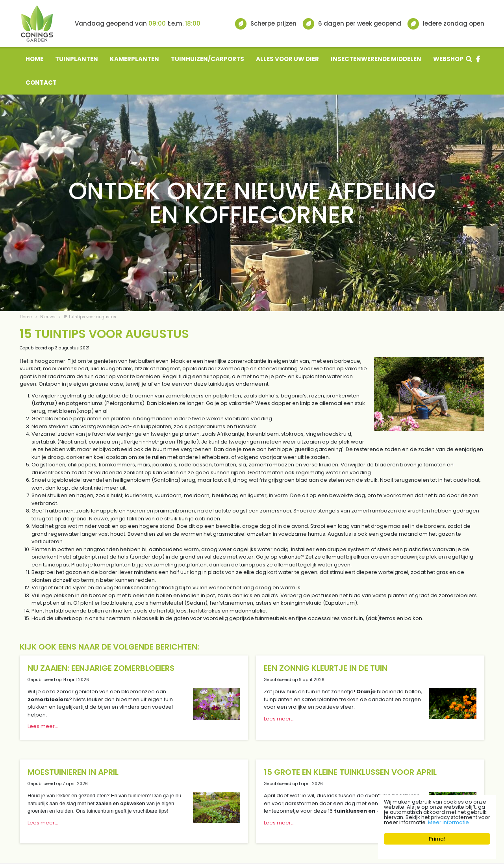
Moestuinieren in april (73, 772)
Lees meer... (43, 726)
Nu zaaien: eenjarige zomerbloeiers (101, 668)
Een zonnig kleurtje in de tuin (326, 668)
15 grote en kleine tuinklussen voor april (350, 772)
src (469, 59)
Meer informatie (448, 822)
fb (478, 59)
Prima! (437, 839)
